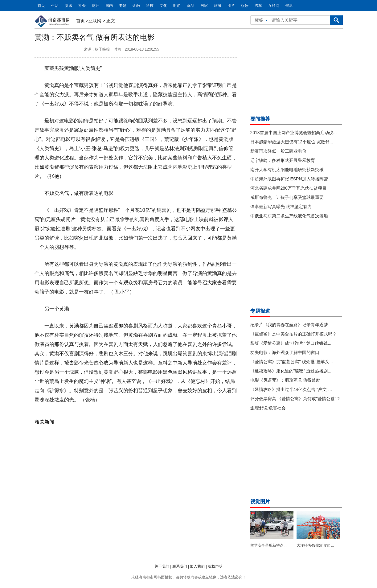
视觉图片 (260, 502)
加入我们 (197, 566)
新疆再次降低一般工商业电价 (278, 151)
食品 (191, 6)
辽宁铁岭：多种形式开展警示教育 (283, 160)
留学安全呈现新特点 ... (269, 545)
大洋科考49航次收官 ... (316, 545)
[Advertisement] (297, 70)
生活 (55, 6)
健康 (289, 6)
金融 (136, 6)
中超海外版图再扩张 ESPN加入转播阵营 (289, 179)
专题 (123, 6)
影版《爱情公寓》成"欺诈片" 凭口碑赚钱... (291, 343)
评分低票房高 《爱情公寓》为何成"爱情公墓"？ (296, 399)
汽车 (258, 6)
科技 (150, 6)
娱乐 (245, 6)
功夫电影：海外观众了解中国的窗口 (285, 352)
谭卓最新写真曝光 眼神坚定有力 (281, 207)
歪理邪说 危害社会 (268, 408)
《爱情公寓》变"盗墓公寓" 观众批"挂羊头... (292, 362)
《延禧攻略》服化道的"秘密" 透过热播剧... (291, 371)
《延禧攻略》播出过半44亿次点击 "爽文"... (291, 389)
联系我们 (180, 566)
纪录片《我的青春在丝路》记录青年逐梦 (289, 325)
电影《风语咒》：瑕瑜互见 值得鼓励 (285, 380)
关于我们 (162, 566)
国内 (109, 6)
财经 (96, 6)
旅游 (218, 6)
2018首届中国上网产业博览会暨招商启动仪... (294, 133)
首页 (41, 6)
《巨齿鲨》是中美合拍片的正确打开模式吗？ (293, 334)
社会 (82, 6)
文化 (163, 6)
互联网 (274, 6)
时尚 (177, 6)
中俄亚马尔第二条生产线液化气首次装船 (289, 216)
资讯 (68, 6)
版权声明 (215, 566)
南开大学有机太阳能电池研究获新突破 (287, 170)
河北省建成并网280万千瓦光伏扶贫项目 (288, 188)
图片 (231, 6)
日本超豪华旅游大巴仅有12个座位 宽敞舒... (292, 142)
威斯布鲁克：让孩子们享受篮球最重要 (287, 197)
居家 (204, 6)
